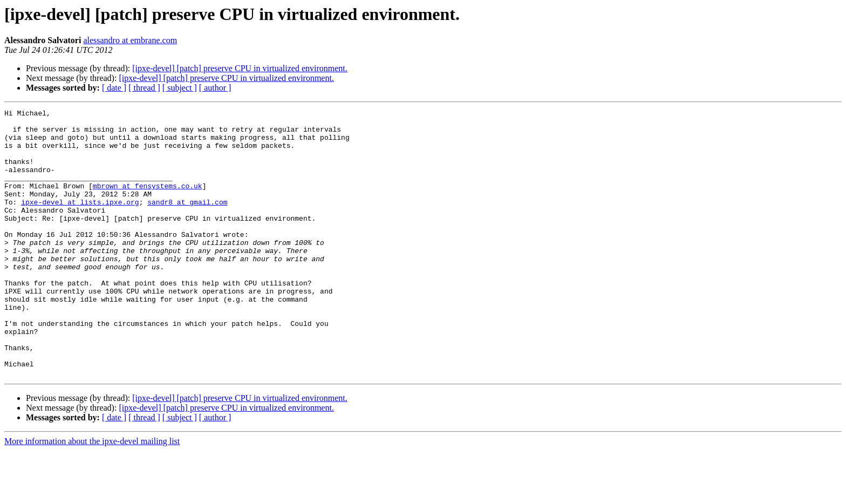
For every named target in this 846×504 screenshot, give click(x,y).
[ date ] (114, 88)
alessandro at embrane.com (130, 40)
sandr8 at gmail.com (187, 221)
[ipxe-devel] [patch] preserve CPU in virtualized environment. (240, 68)
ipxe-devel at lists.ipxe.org (80, 221)
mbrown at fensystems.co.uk (148, 202)
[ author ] (215, 88)
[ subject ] (180, 88)
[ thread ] (144, 88)
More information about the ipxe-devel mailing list (92, 495)
